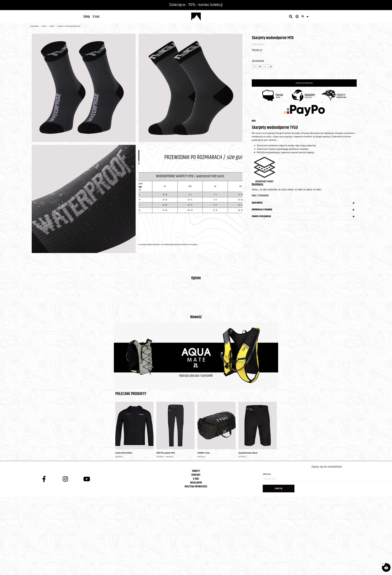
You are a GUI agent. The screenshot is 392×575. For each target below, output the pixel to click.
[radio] (255, 67)
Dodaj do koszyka (304, 83)
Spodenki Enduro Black (248, 453)
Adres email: (327, 477)
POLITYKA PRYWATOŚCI (196, 487)
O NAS (196, 479)
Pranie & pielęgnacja (261, 216)
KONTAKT (196, 475)
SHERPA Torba (203, 453)
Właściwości (257, 203)
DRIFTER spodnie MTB (166, 453)
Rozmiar (258, 61)
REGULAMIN (196, 483)
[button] (304, 203)
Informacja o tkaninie (262, 210)
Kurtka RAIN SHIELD (124, 453)
